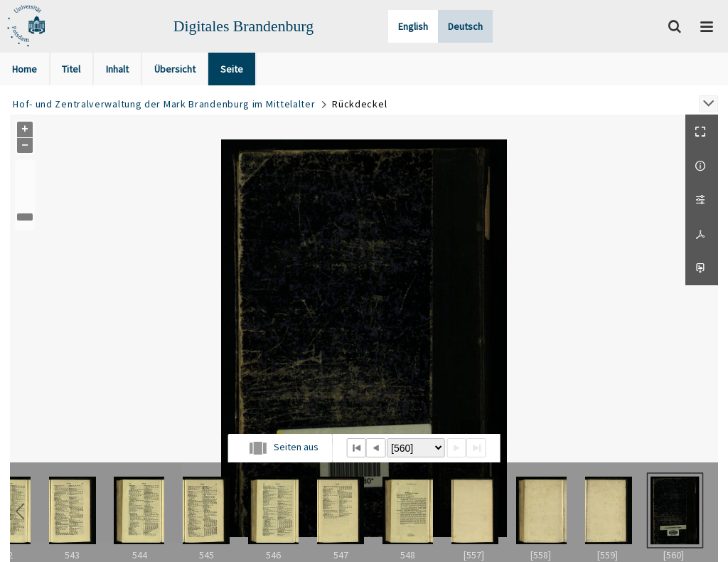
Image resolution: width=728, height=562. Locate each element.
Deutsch (465, 26)
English (413, 26)
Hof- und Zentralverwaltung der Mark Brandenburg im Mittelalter (164, 104)
